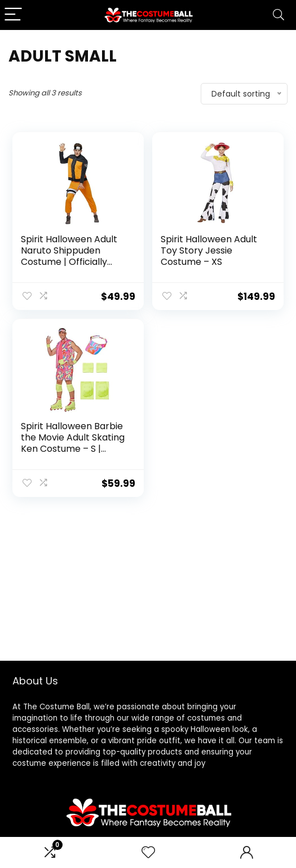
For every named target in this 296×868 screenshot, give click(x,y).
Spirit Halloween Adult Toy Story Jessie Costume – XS (209, 250)
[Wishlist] (148, 852)
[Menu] (14, 15)
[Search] (279, 15)
